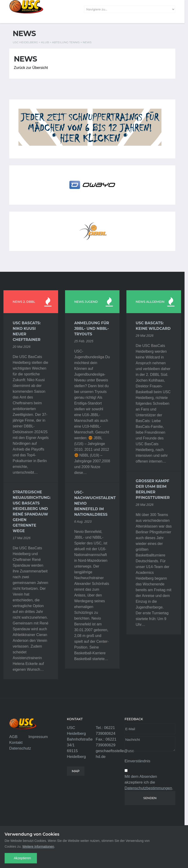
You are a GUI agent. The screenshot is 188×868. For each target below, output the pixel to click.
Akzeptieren (22, 858)
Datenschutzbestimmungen (148, 788)
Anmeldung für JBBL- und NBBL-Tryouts (92, 329)
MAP (76, 771)
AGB (13, 737)
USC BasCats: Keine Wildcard (153, 326)
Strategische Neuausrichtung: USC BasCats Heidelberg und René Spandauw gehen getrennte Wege (31, 511)
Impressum (38, 737)
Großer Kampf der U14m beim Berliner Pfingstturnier (153, 489)
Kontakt (16, 743)
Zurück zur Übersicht (31, 68)
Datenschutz (20, 748)
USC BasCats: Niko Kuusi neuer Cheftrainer (27, 331)
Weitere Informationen (38, 846)
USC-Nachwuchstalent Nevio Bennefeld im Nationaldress (92, 503)
